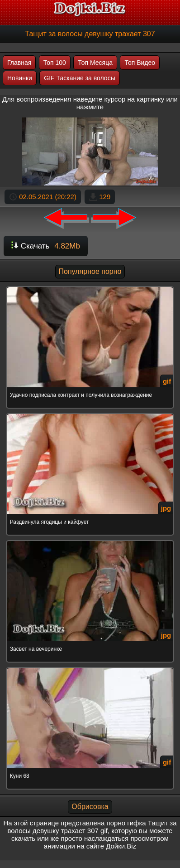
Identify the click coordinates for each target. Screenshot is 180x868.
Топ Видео (140, 63)
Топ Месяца (95, 63)
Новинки (20, 78)
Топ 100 (55, 63)
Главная (19, 63)
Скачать (46, 246)
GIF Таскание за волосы (79, 78)
